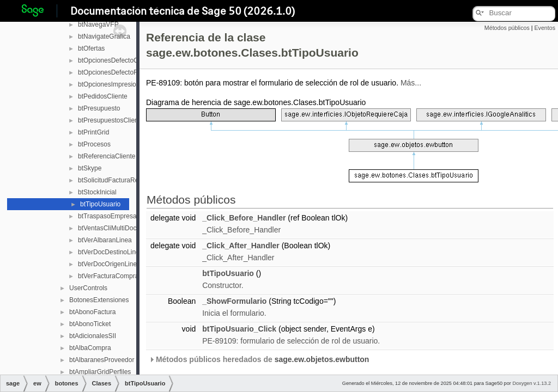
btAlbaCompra (90, 348)
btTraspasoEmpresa (107, 216)
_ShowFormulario (234, 301)
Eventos (545, 28)
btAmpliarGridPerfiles (100, 372)
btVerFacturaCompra (108, 276)
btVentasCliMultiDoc (107, 228)
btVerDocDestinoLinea (110, 252)
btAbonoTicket (90, 324)
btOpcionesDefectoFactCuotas (122, 72)
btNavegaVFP (98, 24)
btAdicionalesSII (93, 336)
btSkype (90, 168)
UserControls (88, 288)
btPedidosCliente (103, 96)
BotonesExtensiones (99, 300)
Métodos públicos (507, 28)
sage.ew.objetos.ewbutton (322, 359)
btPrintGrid (93, 132)
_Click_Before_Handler (244, 218)
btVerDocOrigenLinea (109, 264)
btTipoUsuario (100, 204)
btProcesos (94, 144)
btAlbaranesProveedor (102, 360)
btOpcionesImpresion (109, 84)
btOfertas (91, 48)
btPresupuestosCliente (111, 120)
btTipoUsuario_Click (239, 329)
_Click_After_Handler (241, 246)
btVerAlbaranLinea (105, 240)
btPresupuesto (99, 108)
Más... (411, 83)
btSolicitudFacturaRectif (113, 180)
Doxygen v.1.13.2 (532, 383)
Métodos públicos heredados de (259, 359)
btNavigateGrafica (104, 36)
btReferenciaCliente (107, 156)
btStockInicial (97, 192)
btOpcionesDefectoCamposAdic (124, 60)
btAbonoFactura (92, 312)
